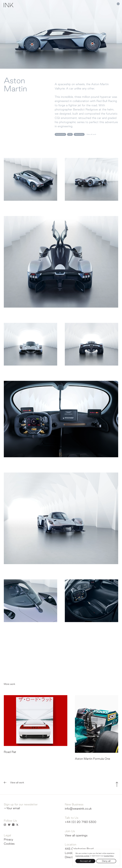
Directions (71, 857)
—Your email (12, 808)
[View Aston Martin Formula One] (97, 738)
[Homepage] (9, 8)
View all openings (76, 835)
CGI (70, 134)
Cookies (9, 844)
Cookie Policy (109, 856)
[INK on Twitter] (17, 824)
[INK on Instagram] (5, 824)
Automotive (60, 134)
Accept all (85, 861)
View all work (91, 134)
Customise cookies (82, 856)
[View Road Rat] (36, 735)
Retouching (79, 134)
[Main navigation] (112, 4)
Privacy (8, 839)
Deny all (106, 861)
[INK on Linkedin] (13, 824)
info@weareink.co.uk (78, 808)
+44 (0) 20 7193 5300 (81, 822)
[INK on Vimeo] (9, 824)
